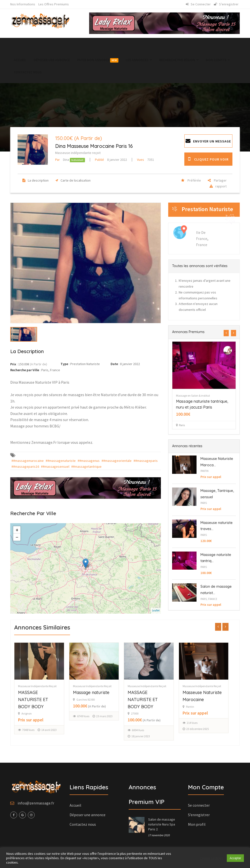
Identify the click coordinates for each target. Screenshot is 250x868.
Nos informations (23, 4)
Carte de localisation (72, 180)
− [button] (17, 537)
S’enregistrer (226, 4)
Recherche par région (179, 60)
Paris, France (209, 599)
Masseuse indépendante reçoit (78, 153)
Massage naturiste (100, 692)
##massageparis (146, 461)
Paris (204, 503)
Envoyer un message (208, 141)
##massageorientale (117, 461)
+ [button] (17, 530)
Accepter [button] (235, 858)
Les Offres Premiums (54, 4)
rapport (217, 186)
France (202, 245)
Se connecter (198, 4)
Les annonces (139, 60)
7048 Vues (37, 730)
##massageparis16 (25, 467)
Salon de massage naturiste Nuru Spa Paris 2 (162, 824)
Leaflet (156, 610)
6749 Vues (92, 716)
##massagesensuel (55, 467)
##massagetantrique (86, 467)
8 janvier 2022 (111, 160)
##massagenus (89, 461)
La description (34, 180)
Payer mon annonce (98, 60)
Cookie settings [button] (212, 858)
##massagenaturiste (61, 461)
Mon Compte (218, 60)
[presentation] (226, 333)
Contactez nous (28, 72)
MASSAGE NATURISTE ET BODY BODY (42, 700)
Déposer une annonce (52, 60)
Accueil (20, 60)
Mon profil (197, 824)
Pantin (204, 471)
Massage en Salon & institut (208, 396)
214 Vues (201, 723)
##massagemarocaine (28, 461)
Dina (62, 160)
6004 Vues (147, 730)
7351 (146, 160)
